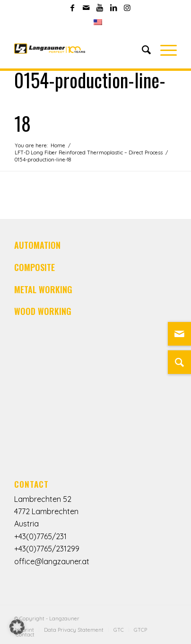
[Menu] (164, 50)
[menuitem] (98, 22)
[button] (17, 627)
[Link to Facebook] (72, 8)
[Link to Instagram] (127, 8)
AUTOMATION (37, 245)
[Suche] (179, 362)
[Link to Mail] (86, 8)
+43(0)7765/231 (40, 536)
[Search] (142, 50)
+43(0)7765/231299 (47, 549)
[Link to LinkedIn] (113, 8)
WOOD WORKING (43, 311)
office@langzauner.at (52, 561)
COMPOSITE (35, 267)
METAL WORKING (43, 289)
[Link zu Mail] (179, 334)
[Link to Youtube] (100, 8)
